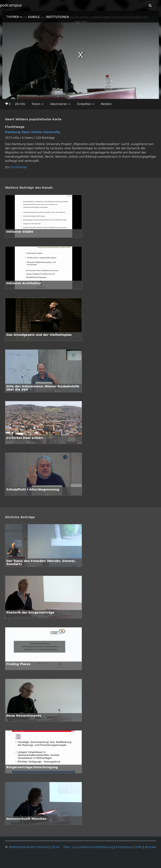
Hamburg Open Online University (33, 132)
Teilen (38, 104)
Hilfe (139, 847)
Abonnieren (60, 104)
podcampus (11, 5)
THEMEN (14, 17)
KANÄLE (34, 17)
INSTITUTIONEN (57, 17)
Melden (106, 104)
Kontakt (150, 847)
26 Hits (20, 104)
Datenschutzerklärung (97, 847)
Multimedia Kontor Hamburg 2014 (34, 847)
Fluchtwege (18, 167)
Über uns (70, 847)
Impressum (124, 847)
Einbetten (86, 104)
